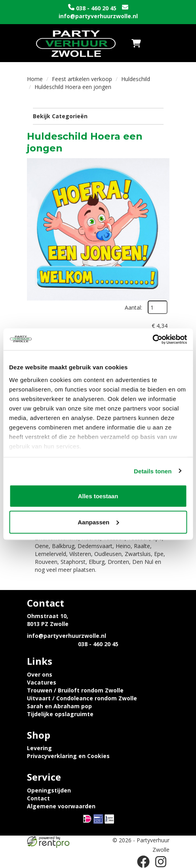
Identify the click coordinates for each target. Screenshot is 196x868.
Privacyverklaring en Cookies (68, 756)
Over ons (40, 674)
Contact (38, 798)
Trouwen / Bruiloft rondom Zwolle (75, 690)
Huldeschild (136, 79)
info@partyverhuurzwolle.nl (98, 16)
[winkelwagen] (136, 43)
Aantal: (133, 307)
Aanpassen (98, 522)
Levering (39, 748)
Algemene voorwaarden (61, 806)
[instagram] (161, 862)
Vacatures (42, 682)
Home (35, 79)
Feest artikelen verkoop (82, 79)
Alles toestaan (98, 496)
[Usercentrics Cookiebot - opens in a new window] (152, 339)
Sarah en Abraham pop (59, 706)
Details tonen (153, 471)
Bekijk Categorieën (98, 116)
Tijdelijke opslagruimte (60, 714)
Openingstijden (49, 790)
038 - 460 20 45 (96, 8)
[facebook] (143, 862)
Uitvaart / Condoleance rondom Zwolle (82, 698)
